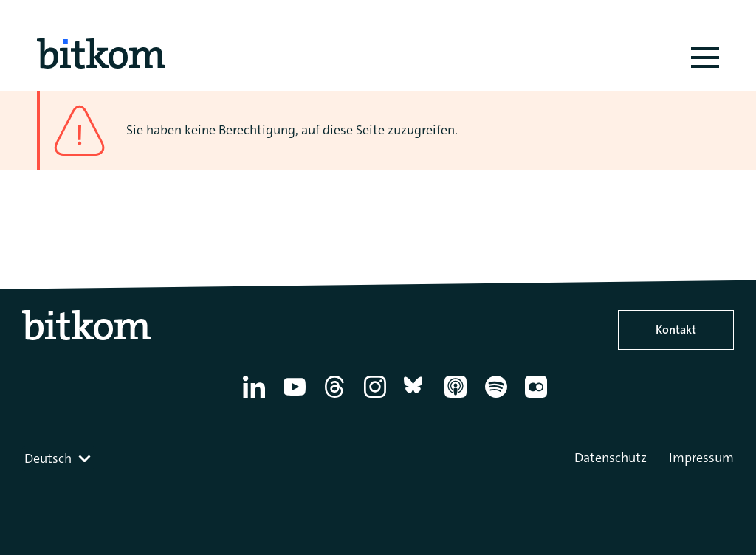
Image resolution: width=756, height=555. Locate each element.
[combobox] (59, 458)
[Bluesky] (417, 398)
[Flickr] (539, 398)
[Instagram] (378, 398)
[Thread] (337, 398)
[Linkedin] (257, 398)
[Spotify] (499, 398)
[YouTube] (297, 398)
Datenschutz (611, 458)
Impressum (701, 458)
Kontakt (676, 330)
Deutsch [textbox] (48, 458)
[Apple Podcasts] (458, 398)
